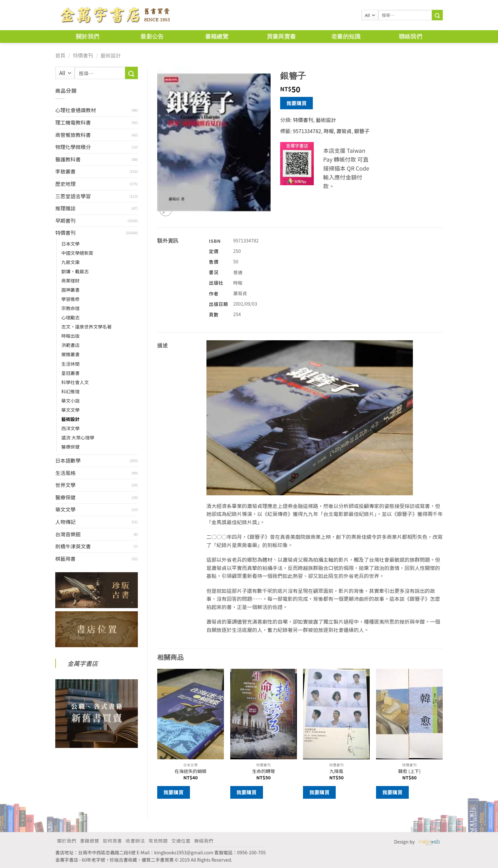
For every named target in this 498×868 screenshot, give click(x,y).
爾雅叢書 (71, 354)
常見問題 (158, 841)
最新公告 (152, 36)
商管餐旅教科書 (73, 135)
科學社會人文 (75, 382)
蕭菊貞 (344, 131)
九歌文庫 (71, 262)
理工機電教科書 (73, 122)
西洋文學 (71, 428)
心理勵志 (71, 317)
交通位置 (181, 841)
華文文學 (71, 410)
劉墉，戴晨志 (75, 271)
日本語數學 (68, 460)
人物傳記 (65, 522)
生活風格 (65, 473)
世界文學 (65, 485)
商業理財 (71, 280)
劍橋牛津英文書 (73, 546)
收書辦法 (135, 841)
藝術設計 (111, 55)
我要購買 (297, 103)
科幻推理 (71, 391)
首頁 (60, 55)
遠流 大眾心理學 (78, 437)
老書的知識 (346, 36)
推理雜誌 (65, 208)
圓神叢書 (71, 290)
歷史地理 (65, 184)
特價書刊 (83, 55)
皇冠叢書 (71, 373)
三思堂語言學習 (73, 196)
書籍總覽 (217, 36)
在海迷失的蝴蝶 (191, 771)
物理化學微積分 (73, 147)
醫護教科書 (68, 159)
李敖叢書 (65, 171)
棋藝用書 (65, 559)
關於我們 (87, 36)
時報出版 (71, 336)
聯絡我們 (411, 36)
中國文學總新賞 (77, 253)
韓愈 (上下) (410, 771)
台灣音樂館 (68, 534)
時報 (329, 131)
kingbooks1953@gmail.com (184, 852)
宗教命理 (71, 308)
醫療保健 (71, 447)
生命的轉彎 (264, 771)
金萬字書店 (83, 663)
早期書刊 (65, 220)
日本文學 (71, 244)
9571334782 (307, 131)
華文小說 (71, 400)
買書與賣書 (281, 36)
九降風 (336, 771)
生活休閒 (71, 364)
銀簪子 (362, 131)
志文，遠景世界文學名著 (86, 326)
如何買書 (112, 841)
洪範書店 (71, 345)
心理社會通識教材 (76, 110)
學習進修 (71, 299)
